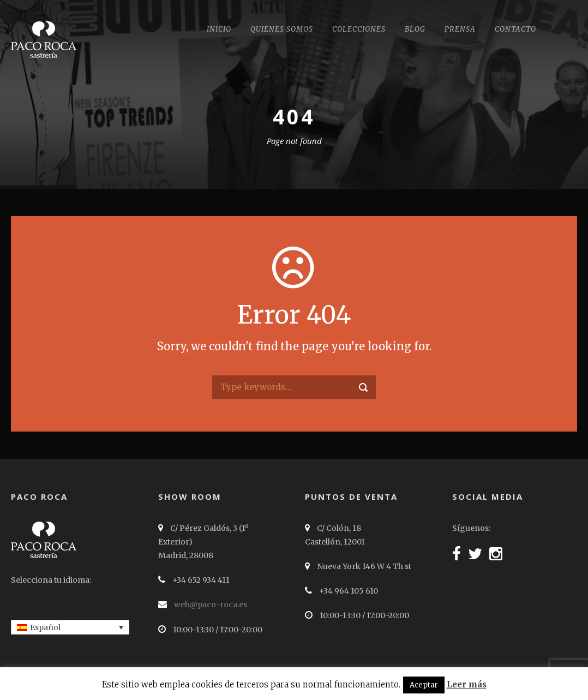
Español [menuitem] (45, 627)
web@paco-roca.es (211, 605)
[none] (70, 627)
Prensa (460, 29)
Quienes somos (282, 29)
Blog (415, 29)
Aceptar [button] (424, 685)
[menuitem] (70, 627)
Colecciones (359, 29)
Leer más (467, 684)
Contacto (515, 29)
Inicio (219, 29)
